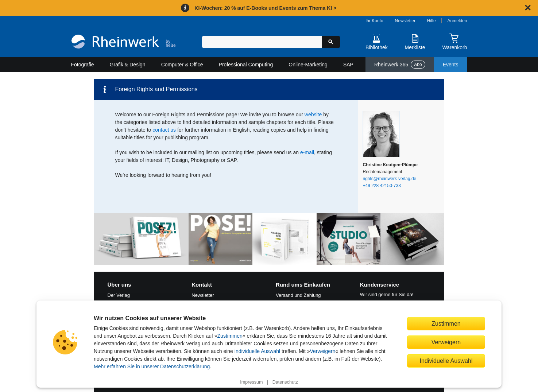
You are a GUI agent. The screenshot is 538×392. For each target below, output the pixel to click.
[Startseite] (123, 42)
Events (451, 65)
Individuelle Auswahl (446, 361)
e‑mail (307, 152)
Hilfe (431, 21)
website (313, 115)
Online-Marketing (308, 65)
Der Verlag (119, 295)
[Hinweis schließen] (528, 8)
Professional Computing (246, 65)
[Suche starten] (331, 42)
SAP (348, 65)
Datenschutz (285, 382)
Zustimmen (230, 336)
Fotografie (83, 65)
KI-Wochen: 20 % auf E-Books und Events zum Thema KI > (265, 8)
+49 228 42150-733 (382, 186)
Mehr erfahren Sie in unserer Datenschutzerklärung (152, 366)
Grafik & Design (128, 65)
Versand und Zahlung (298, 295)
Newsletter (405, 21)
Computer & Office (182, 65)
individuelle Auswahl (257, 351)
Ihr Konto (374, 21)
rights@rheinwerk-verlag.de (390, 179)
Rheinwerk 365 (400, 65)
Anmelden (457, 21)
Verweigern (323, 351)
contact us (164, 130)
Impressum (251, 382)
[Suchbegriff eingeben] (262, 42)
